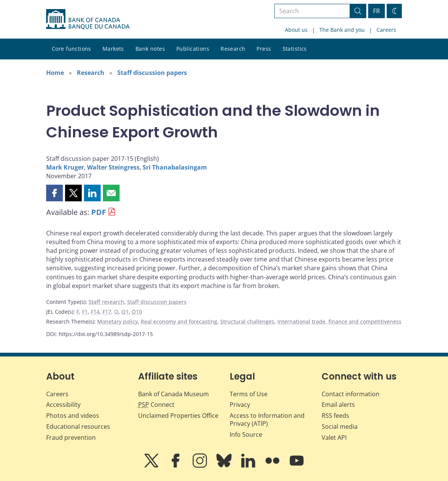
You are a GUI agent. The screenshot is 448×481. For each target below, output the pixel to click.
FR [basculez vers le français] (376, 11)
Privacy (240, 405)
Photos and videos (73, 416)
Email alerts (338, 405)
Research (233, 49)
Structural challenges (247, 321)
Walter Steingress (113, 167)
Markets (113, 49)
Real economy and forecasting (179, 321)
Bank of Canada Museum (173, 394)
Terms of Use (249, 394)
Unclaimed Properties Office (178, 416)
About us (296, 30)
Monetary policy (117, 321)
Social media (340, 427)
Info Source (246, 434)
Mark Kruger (65, 167)
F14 (95, 312)
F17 (107, 312)
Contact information (351, 394)
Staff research (106, 302)
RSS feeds (335, 416)
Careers (386, 30)
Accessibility (63, 405)
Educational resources (78, 427)
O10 (137, 312)
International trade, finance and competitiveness (339, 321)
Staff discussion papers (152, 73)
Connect (156, 405)
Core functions (72, 49)
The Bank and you (342, 30)
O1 (125, 312)
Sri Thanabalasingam (175, 167)
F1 (85, 312)
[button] (54, 193)
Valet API (334, 437)
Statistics (295, 49)
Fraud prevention (71, 437)
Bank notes (150, 49)
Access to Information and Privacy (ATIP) (267, 420)
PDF (99, 212)
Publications (193, 49)
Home (55, 73)
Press (264, 49)
